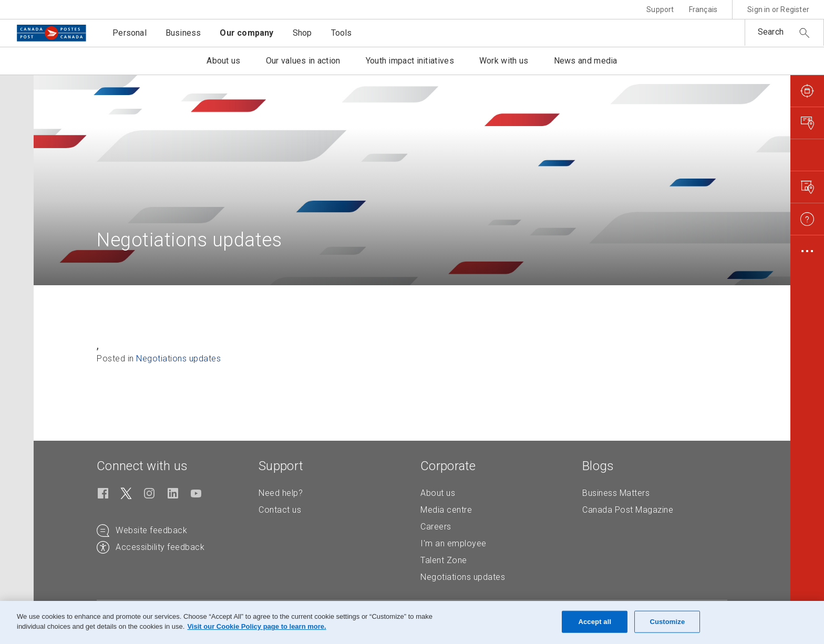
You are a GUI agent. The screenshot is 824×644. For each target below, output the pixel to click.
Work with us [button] (504, 61)
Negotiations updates (178, 359)
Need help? (281, 493)
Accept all (595, 622)
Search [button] (771, 32)
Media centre (446, 510)
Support (660, 9)
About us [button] (223, 61)
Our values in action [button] (303, 61)
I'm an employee (454, 543)
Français (703, 9)
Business (183, 33)
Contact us (280, 510)
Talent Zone (444, 560)
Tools (342, 33)
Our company (246, 33)
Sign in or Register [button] (778, 9)
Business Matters (616, 493)
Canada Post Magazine (628, 510)
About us (438, 493)
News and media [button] (586, 61)
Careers (436, 527)
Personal (130, 33)
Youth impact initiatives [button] (410, 61)
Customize (667, 622)
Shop (302, 33)
